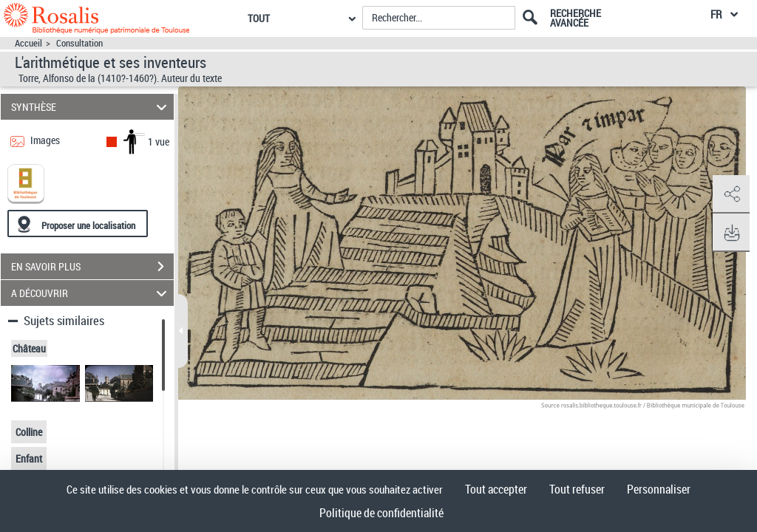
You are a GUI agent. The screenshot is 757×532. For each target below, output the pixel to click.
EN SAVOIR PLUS (92, 267)
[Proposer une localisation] (78, 224)
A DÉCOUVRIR (91, 293)
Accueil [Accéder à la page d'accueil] (28, 43)
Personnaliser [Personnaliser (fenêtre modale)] (659, 489)
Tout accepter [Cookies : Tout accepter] (496, 489)
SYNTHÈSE (91, 107)
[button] (731, 194)
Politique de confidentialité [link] (381, 513)
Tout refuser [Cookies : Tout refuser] (577, 489)
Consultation (79, 43)
